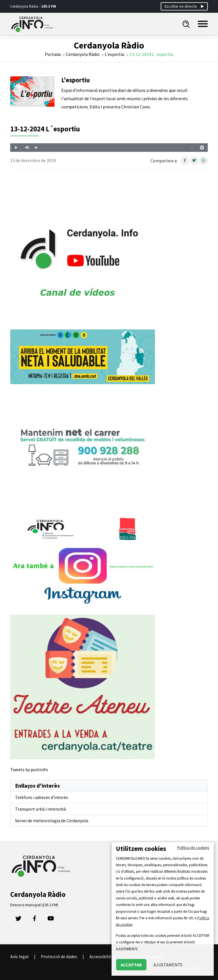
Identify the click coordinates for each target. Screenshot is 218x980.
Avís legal (19, 956)
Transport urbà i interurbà (40, 809)
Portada (53, 54)
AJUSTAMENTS (168, 965)
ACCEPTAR (131, 965)
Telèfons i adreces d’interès (42, 797)
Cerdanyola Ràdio (83, 54)
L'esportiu (115, 54)
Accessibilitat (103, 956)
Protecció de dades (59, 956)
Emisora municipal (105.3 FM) (34, 905)
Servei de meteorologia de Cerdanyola (52, 821)
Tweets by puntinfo (29, 769)
